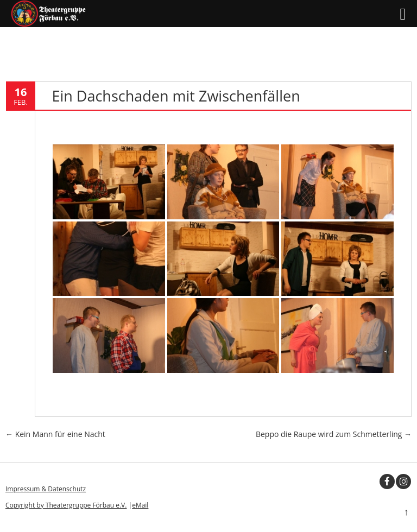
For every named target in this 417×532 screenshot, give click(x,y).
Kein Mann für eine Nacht (55, 434)
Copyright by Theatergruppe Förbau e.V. (66, 505)
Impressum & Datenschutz (46, 489)
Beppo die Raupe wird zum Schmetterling (334, 434)
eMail (140, 505)
